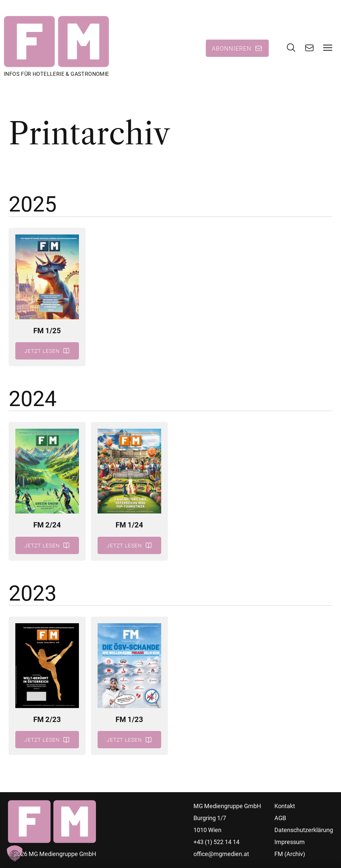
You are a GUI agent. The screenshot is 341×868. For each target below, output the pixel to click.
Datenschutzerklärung (304, 830)
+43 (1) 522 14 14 (216, 842)
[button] (15, 853)
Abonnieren (232, 48)
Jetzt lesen (42, 351)
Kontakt (285, 806)
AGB (280, 818)
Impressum (290, 842)
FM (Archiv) (290, 854)
